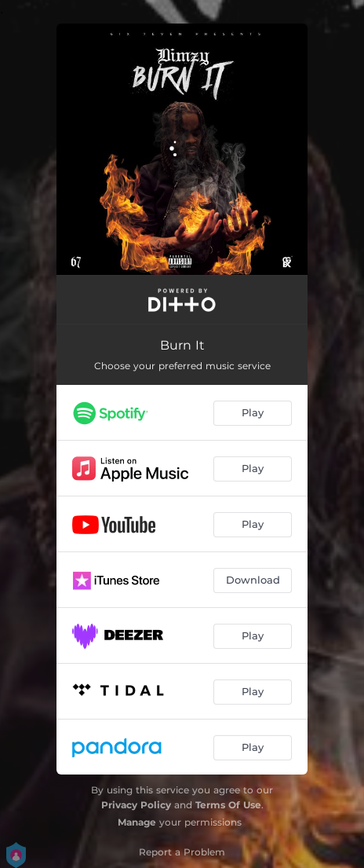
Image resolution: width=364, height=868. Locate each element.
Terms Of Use (228, 805)
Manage (137, 822)
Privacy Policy (136, 805)
